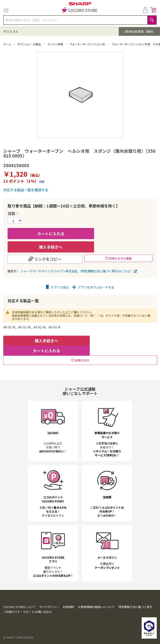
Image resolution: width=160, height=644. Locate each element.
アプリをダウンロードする (93, 287)
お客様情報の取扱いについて (96, 612)
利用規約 (69, 612)
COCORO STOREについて (19, 612)
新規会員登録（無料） (140, 31)
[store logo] (80, 11)
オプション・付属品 (30, 44)
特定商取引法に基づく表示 (135, 612)
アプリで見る (57, 287)
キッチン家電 (55, 44)
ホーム (7, 44)
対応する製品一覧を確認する (26, 190)
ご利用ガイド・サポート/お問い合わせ (28, 617)
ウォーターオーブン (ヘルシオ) (88, 44)
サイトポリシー (49, 612)
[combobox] (80, 20)
